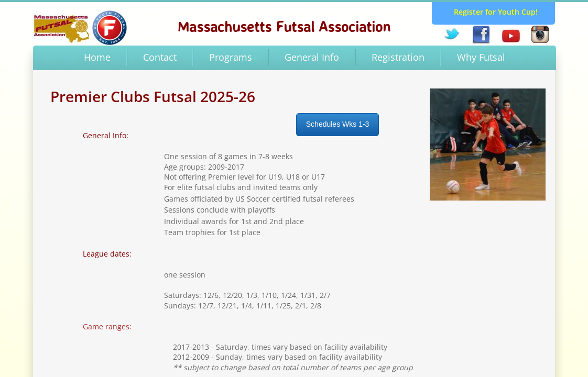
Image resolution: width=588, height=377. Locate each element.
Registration (398, 57)
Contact (160, 57)
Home (97, 57)
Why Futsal (481, 57)
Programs (231, 57)
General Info (312, 57)
